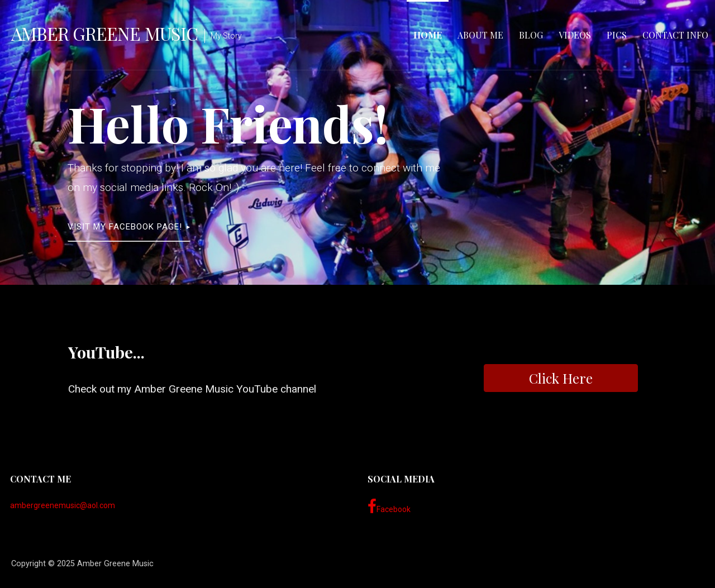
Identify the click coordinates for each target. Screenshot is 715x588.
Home (428, 35)
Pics (617, 35)
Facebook (389, 506)
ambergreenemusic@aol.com (63, 505)
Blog (531, 35)
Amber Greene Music (104, 33)
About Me (480, 35)
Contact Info (675, 35)
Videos (575, 35)
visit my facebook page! (125, 227)
